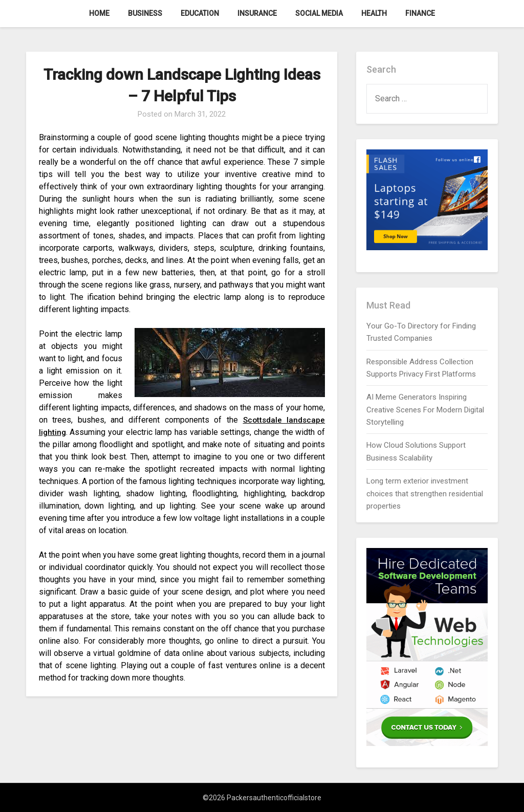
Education (200, 13)
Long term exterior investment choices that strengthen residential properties (425, 493)
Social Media (319, 13)
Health (374, 13)
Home (99, 13)
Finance (420, 13)
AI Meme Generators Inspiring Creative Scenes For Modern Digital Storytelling (425, 410)
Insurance (257, 13)
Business (145, 13)
